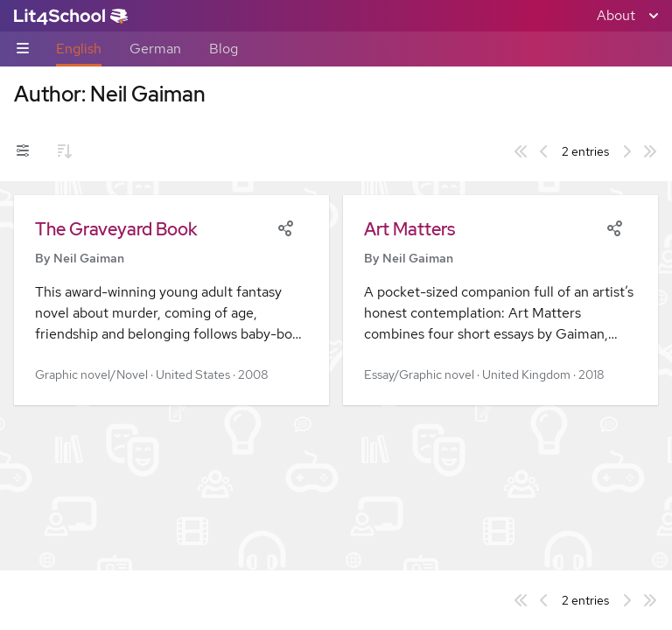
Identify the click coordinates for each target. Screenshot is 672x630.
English (79, 49)
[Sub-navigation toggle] (23, 49)
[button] (171, 300)
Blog (224, 49)
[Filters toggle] (23, 151)
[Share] (285, 227)
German (155, 49)
